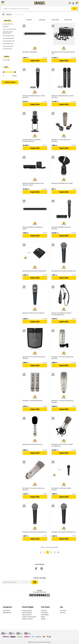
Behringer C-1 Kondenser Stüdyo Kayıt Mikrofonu (62, 401)
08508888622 (40, 595)
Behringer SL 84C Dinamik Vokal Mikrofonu (64, 532)
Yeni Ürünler (44, 613)
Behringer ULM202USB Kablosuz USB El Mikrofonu (63, 97)
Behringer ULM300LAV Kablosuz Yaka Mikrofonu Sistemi (33, 184)
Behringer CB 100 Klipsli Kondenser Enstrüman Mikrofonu (62, 314)
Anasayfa (44, 611)
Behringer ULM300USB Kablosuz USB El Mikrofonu (34, 97)
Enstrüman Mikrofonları (9, 41)
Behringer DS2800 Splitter (30, 52)
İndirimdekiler (45, 615)
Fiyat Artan (29, 20)
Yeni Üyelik (63, 611)
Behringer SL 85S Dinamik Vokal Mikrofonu (35, 532)
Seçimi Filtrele (10, 82)
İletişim (43, 617)
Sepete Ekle (35, 61)
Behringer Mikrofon (20, 14)
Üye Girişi (63, 613)
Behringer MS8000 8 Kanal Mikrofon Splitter (33, 228)
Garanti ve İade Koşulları (29, 617)
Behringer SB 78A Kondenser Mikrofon (34, 313)
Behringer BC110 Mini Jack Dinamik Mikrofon (61, 489)
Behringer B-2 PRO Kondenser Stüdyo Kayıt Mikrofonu (62, 445)
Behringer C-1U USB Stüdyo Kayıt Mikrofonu (61, 140)
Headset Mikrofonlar (8, 43)
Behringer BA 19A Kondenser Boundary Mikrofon (34, 358)
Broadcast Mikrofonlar (9, 38)
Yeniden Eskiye (55, 20)
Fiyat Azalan (42, 20)
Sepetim (43, 619)
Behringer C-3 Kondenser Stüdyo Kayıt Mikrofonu (62, 358)
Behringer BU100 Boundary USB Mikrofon (34, 271)
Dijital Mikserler (7, 613)
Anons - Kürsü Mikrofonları (10, 29)
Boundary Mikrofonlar (8, 36)
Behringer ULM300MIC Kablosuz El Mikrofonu (61, 228)
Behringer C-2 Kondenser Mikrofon (33, 401)
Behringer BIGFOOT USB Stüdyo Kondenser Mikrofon (32, 140)
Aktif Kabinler (7, 611)
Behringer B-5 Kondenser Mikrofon (33, 444)
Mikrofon (9, 14)
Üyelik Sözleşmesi (27, 613)
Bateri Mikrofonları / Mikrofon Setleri (8, 32)
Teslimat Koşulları (27, 611)
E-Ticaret (34, 642)
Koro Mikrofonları (7, 49)
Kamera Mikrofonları (8, 46)
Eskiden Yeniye (68, 20)
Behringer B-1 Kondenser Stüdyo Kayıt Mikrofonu (34, 489)
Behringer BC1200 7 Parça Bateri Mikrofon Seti (63, 53)
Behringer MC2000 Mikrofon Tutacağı (62, 183)
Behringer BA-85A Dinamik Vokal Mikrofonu (64, 271)
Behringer (6, 60)
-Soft (30, 642)
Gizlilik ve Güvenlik (27, 619)
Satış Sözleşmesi (27, 615)
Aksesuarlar (6, 26)
